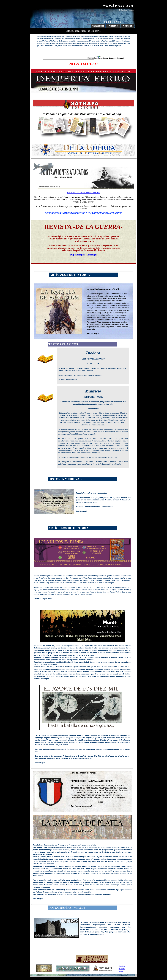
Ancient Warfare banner (122, 969)
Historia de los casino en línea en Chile (83, 193)
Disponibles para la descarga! (83, 255)
